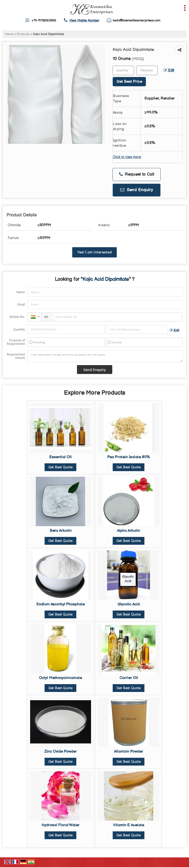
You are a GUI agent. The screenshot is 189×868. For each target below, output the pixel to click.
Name (21, 292)
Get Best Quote (60, 467)
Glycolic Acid (129, 604)
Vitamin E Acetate (129, 825)
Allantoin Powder (129, 752)
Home (9, 34)
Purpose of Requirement (16, 342)
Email (21, 304)
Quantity (19, 329)
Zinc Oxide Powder (61, 752)
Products (23, 34)
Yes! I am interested (94, 252)
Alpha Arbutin (129, 531)
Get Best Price (129, 82)
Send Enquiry (137, 190)
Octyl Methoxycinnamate (60, 678)
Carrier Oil (129, 678)
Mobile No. (17, 317)
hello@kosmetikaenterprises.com (137, 21)
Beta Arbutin (61, 531)
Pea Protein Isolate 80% (129, 457)
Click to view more (127, 157)
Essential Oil (60, 457)
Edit (169, 70)
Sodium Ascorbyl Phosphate (60, 604)
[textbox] (147, 70)
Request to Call (137, 174)
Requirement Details (16, 356)
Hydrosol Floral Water (61, 825)
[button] (84, 21)
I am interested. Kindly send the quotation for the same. (105, 356)
